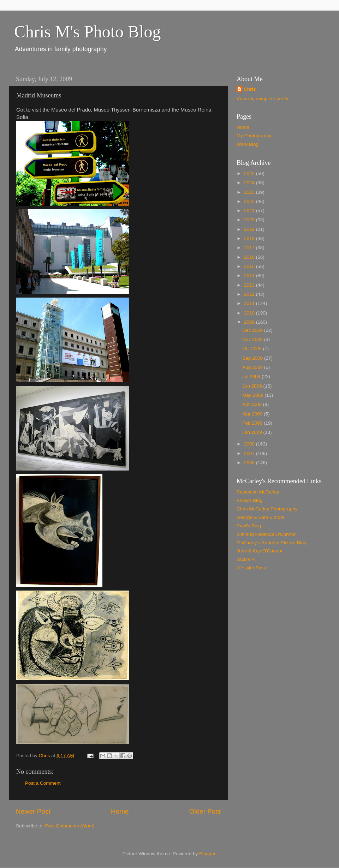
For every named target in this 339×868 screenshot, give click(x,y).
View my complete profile (263, 99)
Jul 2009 (252, 376)
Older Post (205, 811)
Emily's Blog (249, 500)
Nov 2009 (253, 339)
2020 (250, 220)
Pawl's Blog (249, 526)
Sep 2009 (253, 358)
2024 (250, 183)
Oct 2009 (253, 349)
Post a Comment (43, 783)
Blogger (207, 854)
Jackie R (246, 559)
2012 (250, 294)
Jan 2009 (253, 432)
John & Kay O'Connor (260, 551)
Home (120, 811)
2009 (250, 322)
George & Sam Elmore (261, 517)
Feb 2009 (253, 423)
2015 (250, 266)
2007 (250, 453)
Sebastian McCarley (258, 492)
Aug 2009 (253, 367)
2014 (250, 276)
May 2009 (253, 395)
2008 (250, 444)
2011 (250, 303)
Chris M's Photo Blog (87, 32)
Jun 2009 (253, 386)
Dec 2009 (253, 330)
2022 (250, 201)
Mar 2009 (253, 414)
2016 (250, 257)
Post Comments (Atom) (70, 826)
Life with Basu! (252, 568)
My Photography (254, 136)
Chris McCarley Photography (267, 509)
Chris (250, 89)
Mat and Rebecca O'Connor (266, 534)
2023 (250, 192)
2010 (250, 313)
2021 (250, 211)
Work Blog (248, 144)
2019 (250, 229)
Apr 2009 (253, 404)
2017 (250, 248)
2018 (250, 238)
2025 (250, 173)
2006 (250, 463)
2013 (250, 285)
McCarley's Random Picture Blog (272, 543)
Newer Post (33, 811)
